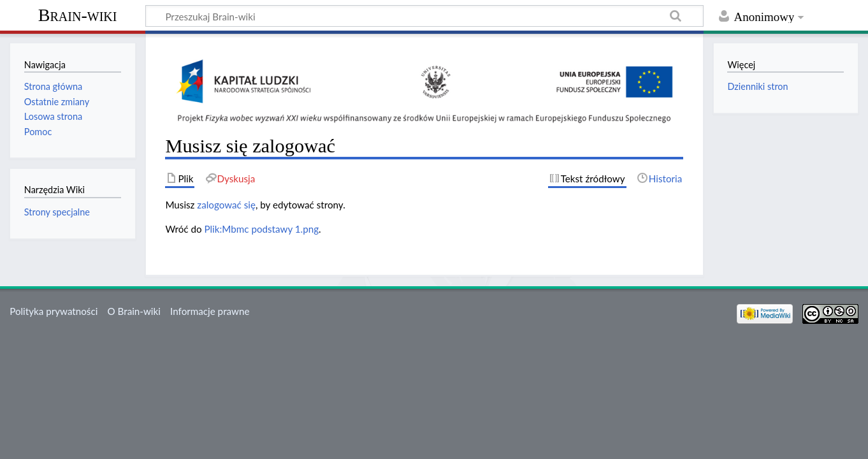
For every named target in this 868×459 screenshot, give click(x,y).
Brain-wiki (78, 15)
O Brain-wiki (134, 311)
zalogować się (226, 205)
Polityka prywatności (54, 311)
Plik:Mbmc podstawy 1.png (261, 229)
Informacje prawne (210, 311)
